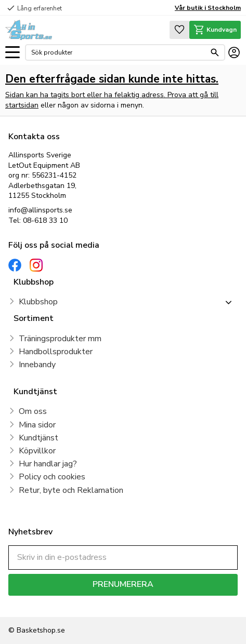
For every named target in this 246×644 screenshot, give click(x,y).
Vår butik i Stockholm (208, 8)
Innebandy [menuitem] (37, 365)
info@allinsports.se (40, 210)
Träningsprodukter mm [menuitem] (60, 339)
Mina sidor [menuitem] (37, 425)
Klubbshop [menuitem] (38, 302)
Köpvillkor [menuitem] (37, 451)
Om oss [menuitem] (33, 411)
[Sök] (215, 52)
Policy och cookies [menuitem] (52, 477)
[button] (12, 53)
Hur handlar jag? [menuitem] (48, 464)
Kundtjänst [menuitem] (38, 438)
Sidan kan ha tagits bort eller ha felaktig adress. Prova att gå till (112, 95)
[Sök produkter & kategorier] (118, 52)
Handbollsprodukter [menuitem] (56, 352)
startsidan (22, 105)
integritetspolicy (175, 603)
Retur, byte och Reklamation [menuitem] (71, 490)
